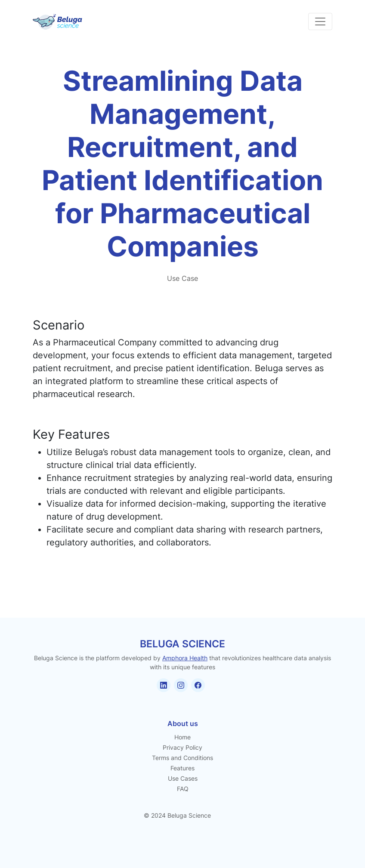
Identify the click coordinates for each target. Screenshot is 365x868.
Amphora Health (185, 658)
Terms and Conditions (182, 758)
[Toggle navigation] (320, 22)
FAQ (183, 789)
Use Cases (183, 778)
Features (182, 768)
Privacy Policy (182, 747)
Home (182, 737)
